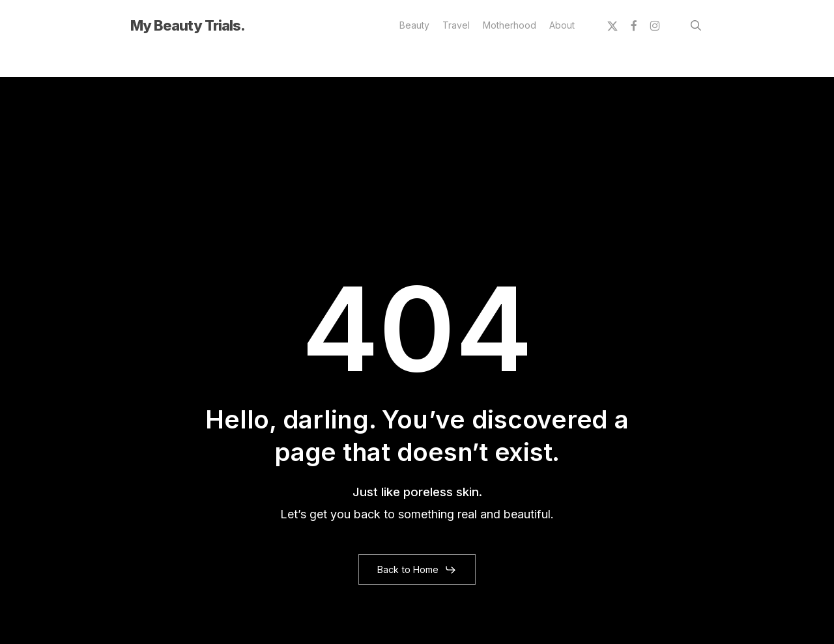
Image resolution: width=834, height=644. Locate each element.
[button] (417, 570)
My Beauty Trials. (188, 25)
